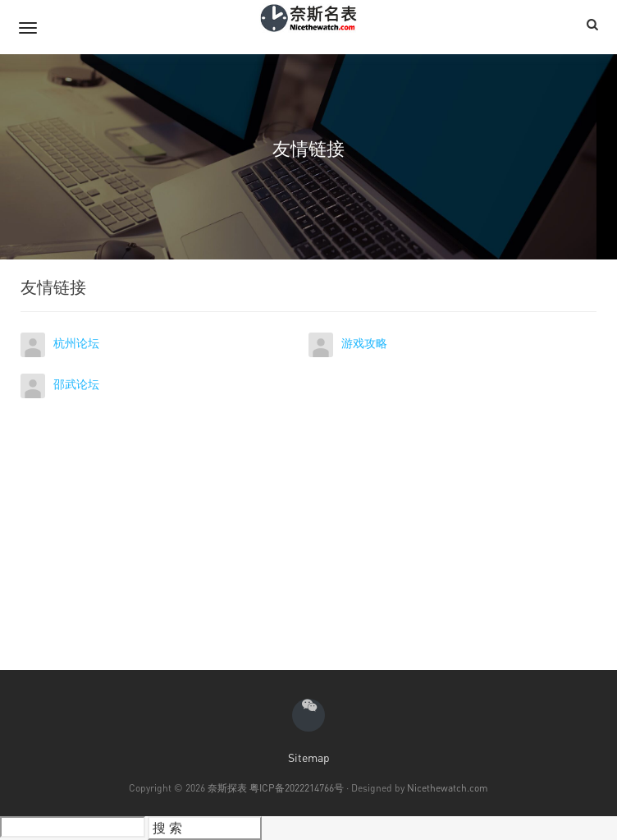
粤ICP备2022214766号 (297, 788)
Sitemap (309, 757)
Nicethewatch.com (448, 788)
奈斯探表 (227, 788)
